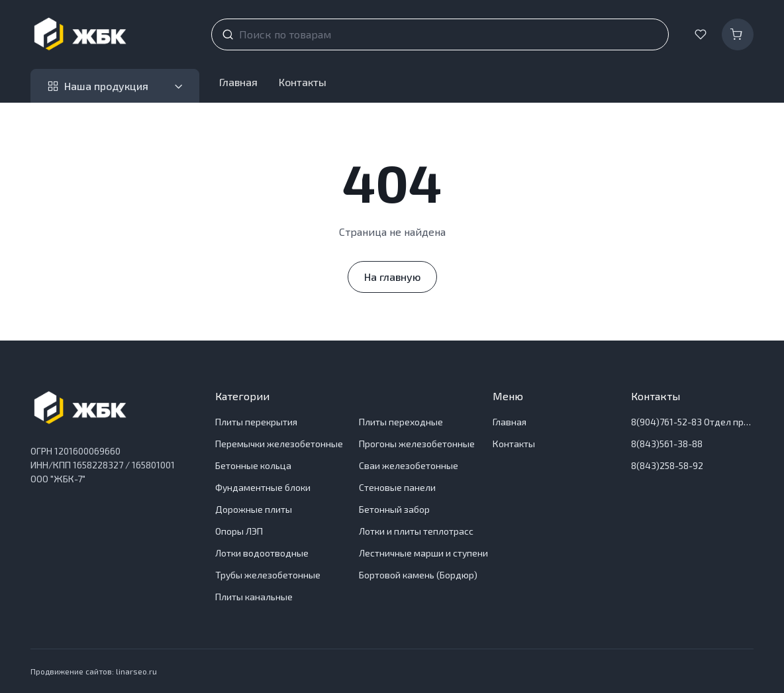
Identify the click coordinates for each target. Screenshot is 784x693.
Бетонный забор (394, 509)
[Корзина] (738, 34)
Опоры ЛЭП (239, 531)
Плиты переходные (401, 422)
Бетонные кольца (253, 465)
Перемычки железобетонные (279, 444)
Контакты (303, 82)
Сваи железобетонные (409, 465)
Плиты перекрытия (256, 422)
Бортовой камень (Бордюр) (418, 575)
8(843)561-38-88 (667, 444)
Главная (238, 82)
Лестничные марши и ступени (423, 553)
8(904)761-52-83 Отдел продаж (692, 422)
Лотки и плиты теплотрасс (416, 531)
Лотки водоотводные (262, 553)
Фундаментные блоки (263, 487)
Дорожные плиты (254, 509)
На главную (392, 277)
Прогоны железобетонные (417, 444)
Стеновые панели (397, 487)
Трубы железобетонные (268, 575)
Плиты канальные (254, 597)
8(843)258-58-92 (667, 465)
